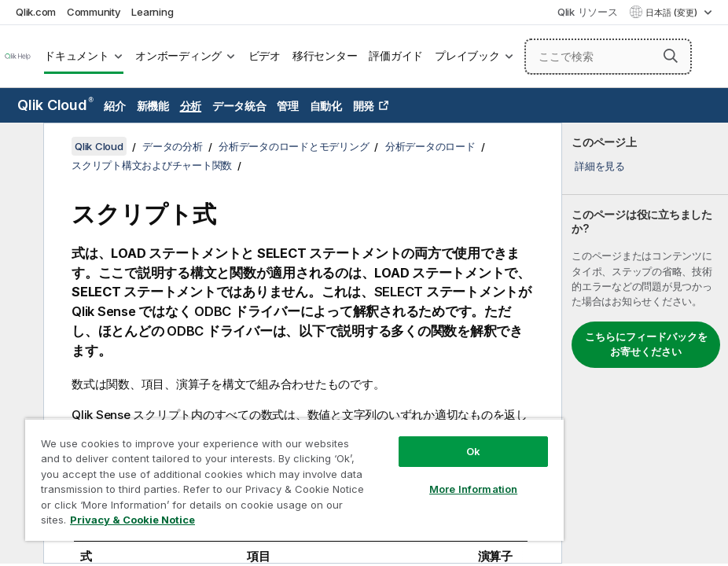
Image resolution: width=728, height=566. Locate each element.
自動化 (326, 106)
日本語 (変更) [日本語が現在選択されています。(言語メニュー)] (673, 13)
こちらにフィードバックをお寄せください (646, 344)
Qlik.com (36, 12)
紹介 (115, 106)
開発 (364, 106)
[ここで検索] (608, 57)
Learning (152, 12)
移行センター (325, 56)
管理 (288, 106)
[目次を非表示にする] (20, 147)
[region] (294, 480)
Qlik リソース (588, 12)
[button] (671, 56)
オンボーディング (178, 56)
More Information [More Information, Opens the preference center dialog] (473, 489)
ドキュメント (77, 56)
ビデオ (265, 56)
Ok (473, 451)
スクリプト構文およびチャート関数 (152, 165)
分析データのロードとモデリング (294, 146)
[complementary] (645, 343)
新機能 (153, 106)
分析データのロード (430, 146)
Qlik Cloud (55, 105)
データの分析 (173, 146)
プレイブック (467, 56)
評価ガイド (396, 56)
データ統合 (239, 106)
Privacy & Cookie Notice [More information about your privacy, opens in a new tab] (132, 520)
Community (94, 12)
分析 (191, 106)
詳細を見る (600, 166)
